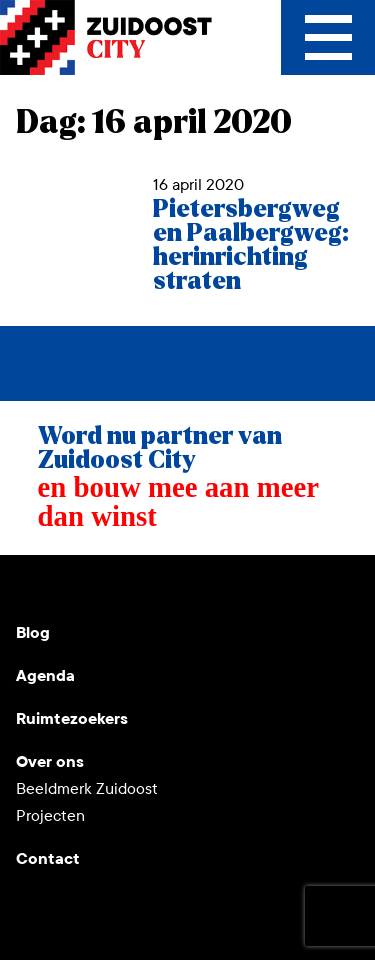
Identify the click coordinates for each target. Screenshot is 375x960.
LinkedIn (128, 587)
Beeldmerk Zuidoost (87, 788)
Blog (33, 632)
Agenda (45, 675)
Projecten (50, 815)
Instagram (80, 587)
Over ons (50, 761)
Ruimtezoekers (72, 718)
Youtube (32, 587)
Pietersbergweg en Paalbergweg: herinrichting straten (251, 245)
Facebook (176, 587)
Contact (48, 858)
